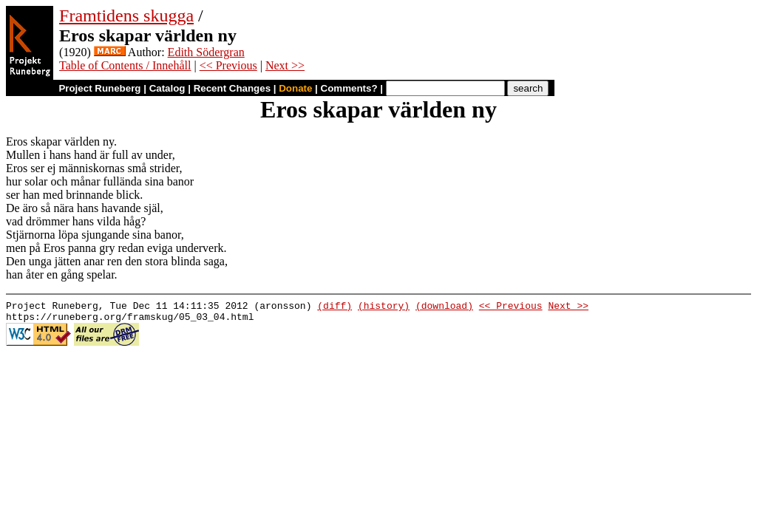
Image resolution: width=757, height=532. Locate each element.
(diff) (335, 307)
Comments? (349, 88)
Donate (295, 88)
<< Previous (228, 65)
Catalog (167, 88)
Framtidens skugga (126, 16)
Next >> (285, 65)
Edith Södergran (206, 52)
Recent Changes (232, 88)
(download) (444, 307)
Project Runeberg (99, 88)
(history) (384, 307)
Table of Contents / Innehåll (125, 65)
